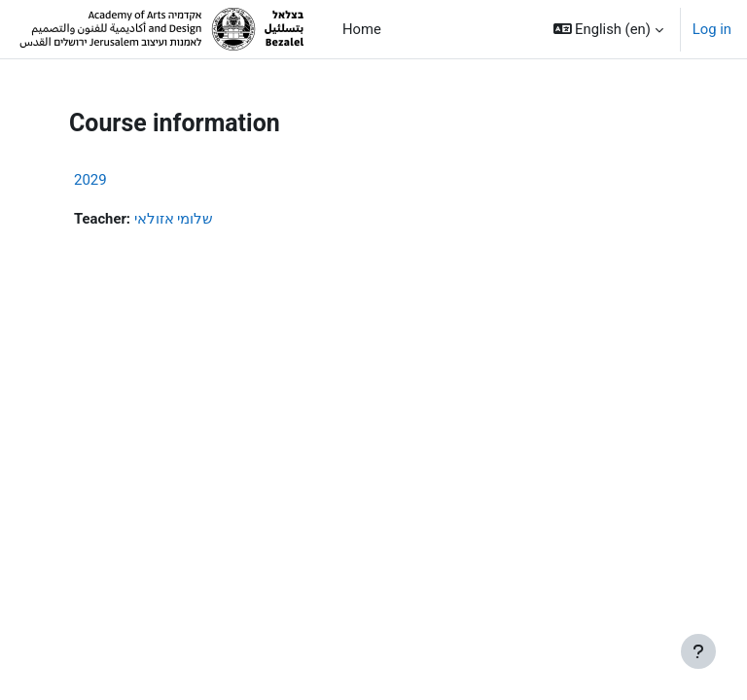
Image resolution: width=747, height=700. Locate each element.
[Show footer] (698, 651)
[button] (608, 29)
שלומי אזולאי (174, 219)
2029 (90, 180)
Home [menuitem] (362, 29)
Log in (712, 29)
